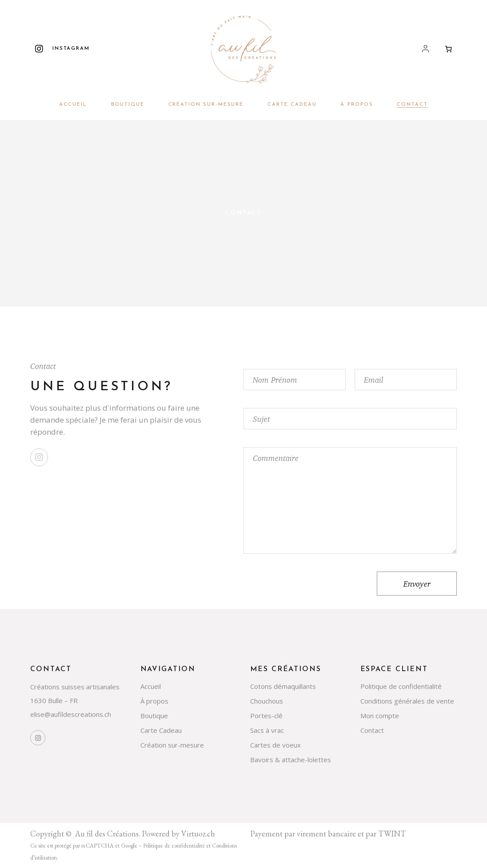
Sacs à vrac (267, 730)
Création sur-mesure (172, 745)
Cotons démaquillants (283, 686)
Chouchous (267, 701)
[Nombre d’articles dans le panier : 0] (449, 49)
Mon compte (380, 716)
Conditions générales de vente (407, 701)
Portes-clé (266, 716)
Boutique (154, 716)
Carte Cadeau (161, 730)
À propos (154, 701)
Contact (372, 730)
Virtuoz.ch (198, 834)
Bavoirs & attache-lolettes (291, 760)
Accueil (151, 686)
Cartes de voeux (275, 745)
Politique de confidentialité (401, 686)
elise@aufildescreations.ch (71, 714)
